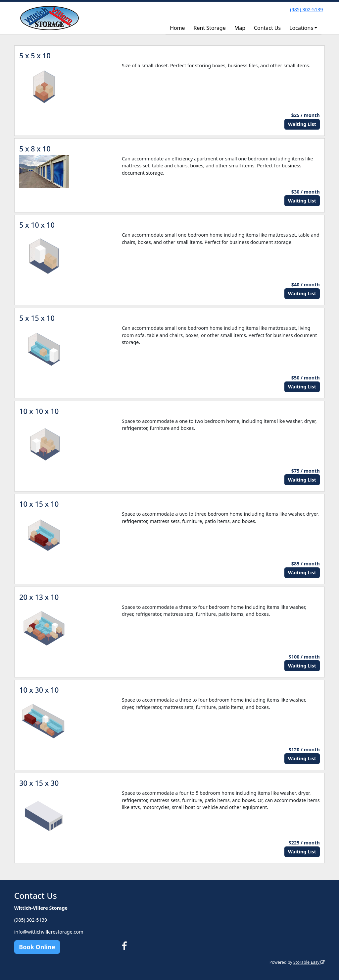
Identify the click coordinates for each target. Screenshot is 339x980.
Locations (301, 28)
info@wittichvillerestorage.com (49, 932)
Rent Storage (210, 28)
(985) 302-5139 (306, 9)
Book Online (37, 947)
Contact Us (267, 28)
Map (240, 28)
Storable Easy (309, 962)
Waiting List (302, 124)
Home (177, 28)
